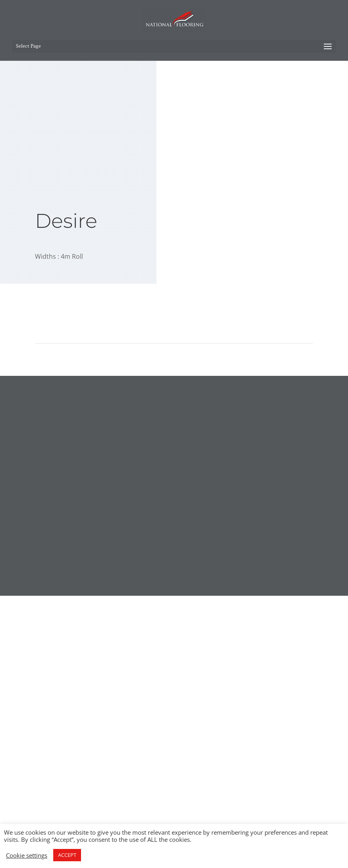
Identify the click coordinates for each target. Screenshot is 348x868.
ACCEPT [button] (67, 855)
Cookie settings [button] (27, 855)
